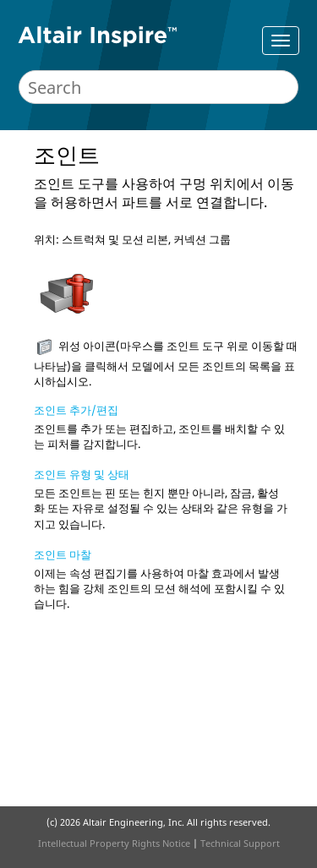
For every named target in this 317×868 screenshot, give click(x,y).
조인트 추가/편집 (76, 410)
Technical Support (240, 843)
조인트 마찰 (63, 554)
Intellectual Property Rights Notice (114, 843)
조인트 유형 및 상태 (82, 474)
